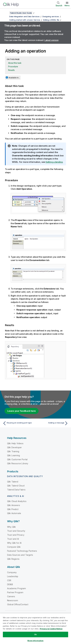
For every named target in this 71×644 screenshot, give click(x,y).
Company (12, 572)
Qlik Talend (13, 482)
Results (11, 70)
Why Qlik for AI (14, 543)
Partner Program (15, 592)
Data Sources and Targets (20, 555)
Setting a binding (54, 162)
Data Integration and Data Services (24, 16)
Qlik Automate (14, 513)
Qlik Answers (14, 505)
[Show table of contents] (6, 13)
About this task (15, 63)
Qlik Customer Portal (17, 459)
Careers (11, 596)
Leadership (13, 576)
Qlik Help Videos (15, 443)
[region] (35, 629)
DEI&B (10, 584)
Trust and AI (13, 539)
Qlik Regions (13, 559)
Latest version (51, 40)
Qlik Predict (13, 509)
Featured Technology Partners (22, 551)
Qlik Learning (13, 455)
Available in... (14, 78)
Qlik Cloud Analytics (17, 501)
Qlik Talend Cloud (16, 486)
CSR (9, 580)
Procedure (13, 66)
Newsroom (13, 600)
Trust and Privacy (16, 535)
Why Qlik (11, 527)
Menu (67, 5)
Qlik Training (13, 451)
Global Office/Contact (18, 604)
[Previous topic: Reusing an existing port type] (18, 423)
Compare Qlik (14, 547)
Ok (35, 634)
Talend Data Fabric (16, 490)
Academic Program (17, 588)
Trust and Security (16, 531)
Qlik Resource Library (18, 463)
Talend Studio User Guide (21, 13)
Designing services (51, 16)
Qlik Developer (14, 447)
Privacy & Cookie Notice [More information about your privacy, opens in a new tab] (51, 629)
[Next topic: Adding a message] (52, 423)
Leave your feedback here (22, 411)
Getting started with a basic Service (25, 20)
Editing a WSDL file (51, 20)
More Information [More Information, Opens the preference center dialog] (35, 641)
